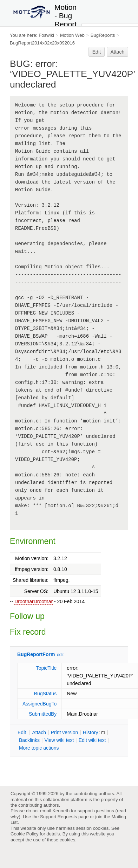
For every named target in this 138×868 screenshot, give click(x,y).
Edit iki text (92, 740)
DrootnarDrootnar (34, 601)
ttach (39, 732)
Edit (97, 52)
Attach (118, 52)
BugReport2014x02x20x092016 (42, 43)
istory (91, 732)
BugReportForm (36, 654)
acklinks (29, 740)
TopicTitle (47, 668)
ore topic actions (39, 748)
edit (60, 655)
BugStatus (45, 694)
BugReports (103, 35)
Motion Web (72, 35)
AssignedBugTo (40, 704)
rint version (65, 732)
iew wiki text (59, 740)
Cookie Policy (25, 834)
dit (22, 732)
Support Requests (58, 817)
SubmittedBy (43, 714)
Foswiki (46, 35)
